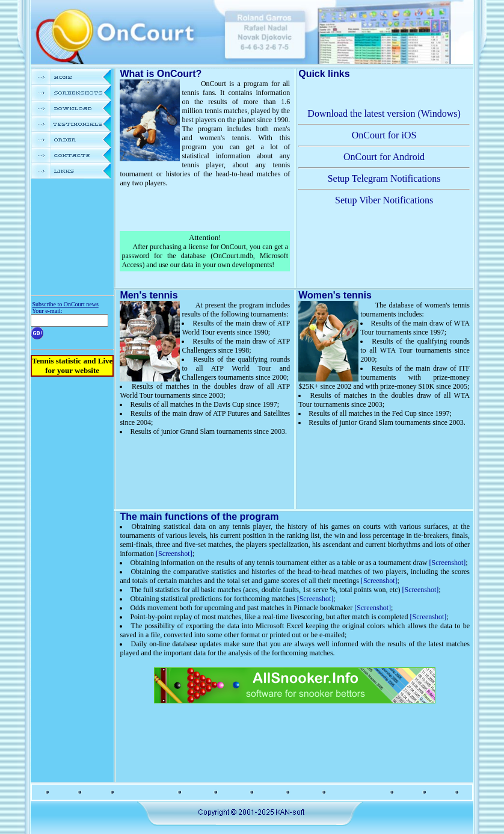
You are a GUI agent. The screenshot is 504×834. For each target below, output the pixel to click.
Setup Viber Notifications (384, 200)
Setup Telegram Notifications (384, 178)
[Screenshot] (174, 554)
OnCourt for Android (384, 157)
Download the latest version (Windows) (384, 113)
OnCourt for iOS (384, 135)
